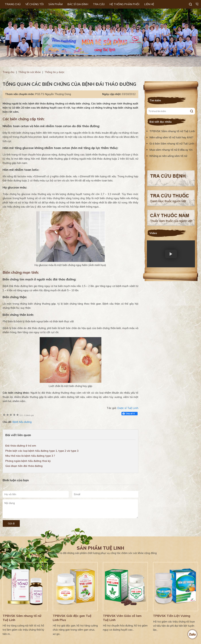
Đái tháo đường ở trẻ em (21, 446)
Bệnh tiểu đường (22, 422)
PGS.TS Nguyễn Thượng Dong (53, 94)
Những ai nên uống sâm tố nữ (169, 156)
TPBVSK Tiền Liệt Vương (172, 616)
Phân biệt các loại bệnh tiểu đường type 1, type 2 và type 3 (42, 451)
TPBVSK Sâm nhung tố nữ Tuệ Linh (172, 131)
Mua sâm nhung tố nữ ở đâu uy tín (171, 150)
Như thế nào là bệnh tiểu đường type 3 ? (30, 456)
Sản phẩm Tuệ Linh (100, 548)
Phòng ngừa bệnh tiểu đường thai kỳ (28, 461)
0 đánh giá (27, 415)
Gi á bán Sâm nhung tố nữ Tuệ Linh (172, 143)
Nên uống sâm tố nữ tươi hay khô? (171, 137)
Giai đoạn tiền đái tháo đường (24, 466)
